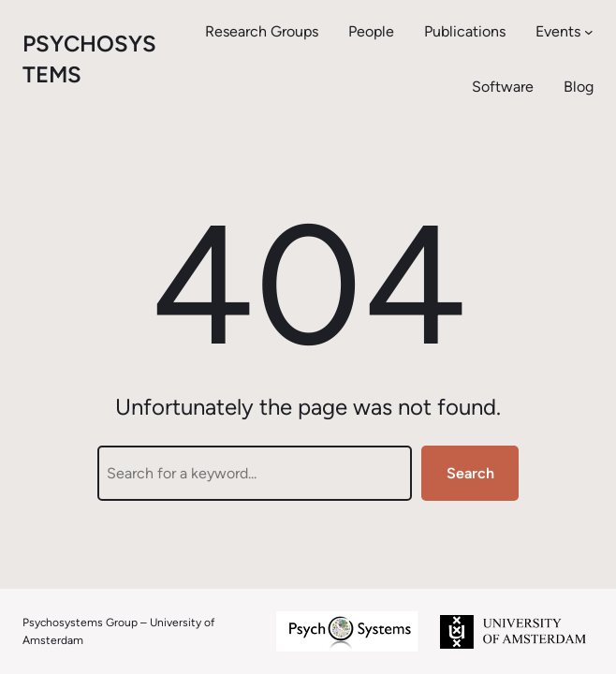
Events (558, 31)
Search (470, 473)
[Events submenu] (589, 32)
